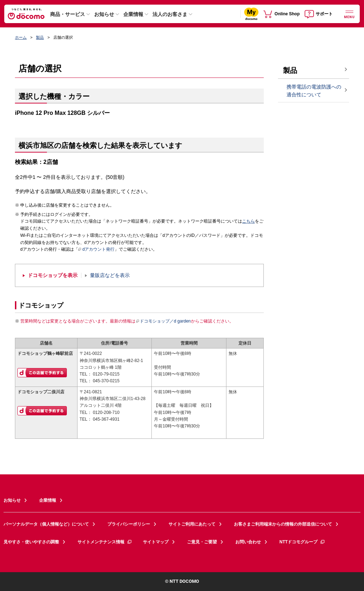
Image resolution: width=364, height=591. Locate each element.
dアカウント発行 (97, 250)
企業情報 (133, 14)
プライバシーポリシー (129, 524)
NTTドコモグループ (302, 542)
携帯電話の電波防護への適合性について (314, 91)
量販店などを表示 (110, 275)
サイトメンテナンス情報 (105, 542)
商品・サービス (68, 14)
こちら (248, 221)
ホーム (21, 37)
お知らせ (104, 14)
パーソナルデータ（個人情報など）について (46, 524)
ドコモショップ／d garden (163, 321)
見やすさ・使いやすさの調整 (31, 542)
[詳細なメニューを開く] (349, 14)
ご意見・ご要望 (202, 542)
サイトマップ (156, 542)
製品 (40, 37)
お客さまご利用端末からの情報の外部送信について (283, 524)
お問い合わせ (248, 542)
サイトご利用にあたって (192, 524)
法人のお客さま (170, 14)
